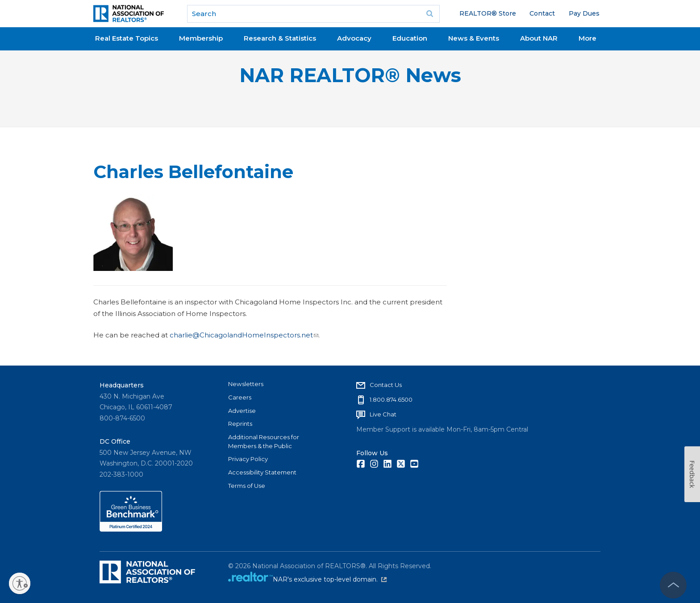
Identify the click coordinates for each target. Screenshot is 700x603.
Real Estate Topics (127, 38)
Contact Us (386, 385)
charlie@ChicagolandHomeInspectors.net (244, 335)
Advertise (242, 411)
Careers (240, 397)
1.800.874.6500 (391, 399)
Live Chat (383, 414)
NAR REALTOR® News (350, 75)
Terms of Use (247, 486)
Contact (542, 13)
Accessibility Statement (262, 472)
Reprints (240, 424)
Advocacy (354, 38)
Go (430, 14)
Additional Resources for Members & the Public (264, 441)
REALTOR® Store (488, 13)
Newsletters (246, 384)
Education (410, 38)
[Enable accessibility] (20, 583)
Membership (201, 38)
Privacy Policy (248, 459)
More (587, 38)
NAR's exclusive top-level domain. (330, 579)
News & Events (474, 38)
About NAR (539, 38)
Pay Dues (584, 13)
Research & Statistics (280, 38)
